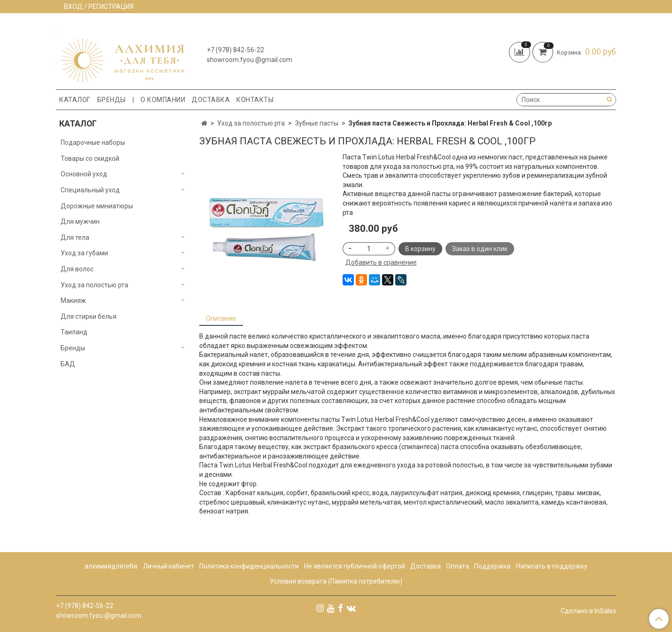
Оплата (457, 566)
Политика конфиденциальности (249, 566)
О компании (163, 100)
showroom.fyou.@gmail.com (250, 60)
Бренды (112, 100)
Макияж (73, 300)
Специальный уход (90, 190)
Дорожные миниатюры (97, 206)
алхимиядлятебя (111, 566)
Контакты (255, 100)
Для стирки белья (89, 316)
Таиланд (74, 332)
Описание (221, 318)
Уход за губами (84, 253)
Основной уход (84, 174)
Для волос (77, 269)
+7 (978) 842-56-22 (235, 50)
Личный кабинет (168, 566)
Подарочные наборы (93, 142)
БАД (68, 364)
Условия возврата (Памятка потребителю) (336, 581)
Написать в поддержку (552, 566)
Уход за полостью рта (251, 123)
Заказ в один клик (480, 249)
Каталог (75, 100)
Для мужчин (80, 221)
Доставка (211, 100)
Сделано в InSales (588, 611)
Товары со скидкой (90, 158)
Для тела (75, 237)
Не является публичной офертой (355, 566)
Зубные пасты (317, 123)
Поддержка (492, 566)
